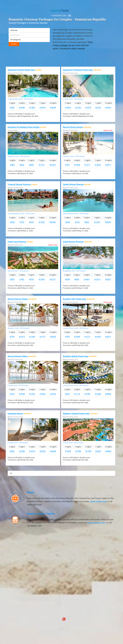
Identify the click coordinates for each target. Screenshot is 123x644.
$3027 (108, 279)
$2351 (98, 108)
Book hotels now (99, 501)
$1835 (98, 165)
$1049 (77, 165)
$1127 (42, 165)
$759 (12, 337)
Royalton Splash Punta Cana (76, 356)
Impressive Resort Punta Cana (21, 70)
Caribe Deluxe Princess (73, 184)
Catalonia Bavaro (15, 414)
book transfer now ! (97, 523)
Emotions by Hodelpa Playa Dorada (24, 127)
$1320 (42, 222)
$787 (67, 165)
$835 (67, 394)
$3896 (108, 394)
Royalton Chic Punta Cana (75, 299)
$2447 (98, 451)
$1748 (88, 451)
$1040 (22, 108)
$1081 (87, 279)
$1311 (87, 165)
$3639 (53, 108)
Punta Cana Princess (17, 242)
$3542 (53, 337)
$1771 (43, 337)
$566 (12, 222)
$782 (22, 279)
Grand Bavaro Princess (73, 242)
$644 (22, 165)
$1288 (22, 451)
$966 (12, 451)
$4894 (108, 451)
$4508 (53, 451)
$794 (12, 394)
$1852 (43, 394)
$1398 (78, 451)
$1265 (32, 337)
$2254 (53, 165)
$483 (12, 165)
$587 (12, 279)
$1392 (87, 394)
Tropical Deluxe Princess (19, 184)
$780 (12, 108)
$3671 (108, 165)
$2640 (53, 222)
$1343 (78, 108)
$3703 (53, 394)
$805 (31, 165)
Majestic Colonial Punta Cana (76, 414)
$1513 (97, 279)
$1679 (88, 108)
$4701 (108, 108)
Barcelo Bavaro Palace (18, 299)
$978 (31, 279)
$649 (68, 279)
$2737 (53, 279)
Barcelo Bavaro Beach (73, 127)
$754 (22, 222)
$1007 (68, 108)
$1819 (43, 108)
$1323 (32, 394)
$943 (31, 222)
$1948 (98, 394)
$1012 (22, 337)
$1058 (22, 394)
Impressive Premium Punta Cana (78, 70)
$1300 (32, 108)
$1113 (77, 394)
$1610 (32, 451)
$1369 (42, 279)
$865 (77, 279)
